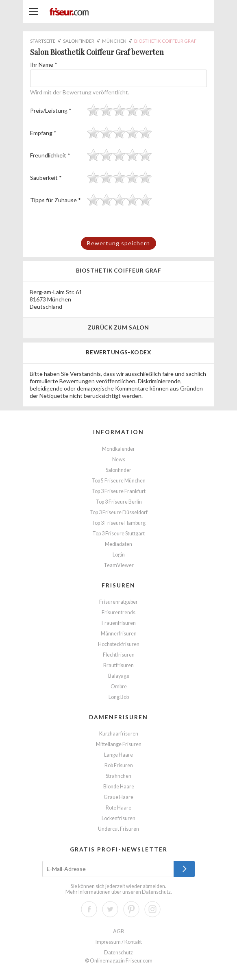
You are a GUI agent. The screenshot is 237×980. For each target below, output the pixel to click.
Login (119, 555)
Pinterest (131, 909)
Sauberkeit (46, 178)
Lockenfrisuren (118, 818)
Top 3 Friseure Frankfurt (118, 491)
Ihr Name (44, 64)
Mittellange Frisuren (119, 744)
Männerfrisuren (119, 634)
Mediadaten (118, 544)
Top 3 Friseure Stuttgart (118, 534)
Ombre (119, 686)
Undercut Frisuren (118, 829)
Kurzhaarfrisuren (119, 734)
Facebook (89, 909)
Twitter (110, 909)
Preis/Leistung (51, 110)
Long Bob (119, 697)
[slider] (120, 110)
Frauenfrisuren (119, 623)
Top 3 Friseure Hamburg (118, 523)
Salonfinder (118, 470)
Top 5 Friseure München (118, 481)
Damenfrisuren (118, 717)
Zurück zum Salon (118, 327)
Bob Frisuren (119, 765)
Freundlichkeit (50, 155)
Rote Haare (118, 808)
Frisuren (118, 585)
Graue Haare (118, 797)
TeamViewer (119, 565)
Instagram (152, 909)
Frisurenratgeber (118, 602)
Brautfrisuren (118, 665)
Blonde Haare (119, 787)
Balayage (119, 676)
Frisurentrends (118, 612)
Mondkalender (118, 449)
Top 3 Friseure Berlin (119, 502)
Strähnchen (118, 776)
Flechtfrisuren (119, 655)
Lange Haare (118, 755)
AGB (118, 931)
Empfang (43, 133)
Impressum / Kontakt (119, 942)
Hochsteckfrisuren (119, 644)
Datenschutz (156, 892)
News (119, 459)
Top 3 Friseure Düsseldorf (118, 512)
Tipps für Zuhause (55, 200)
